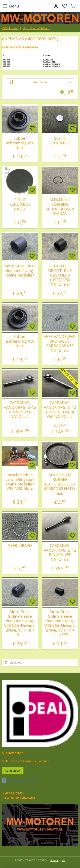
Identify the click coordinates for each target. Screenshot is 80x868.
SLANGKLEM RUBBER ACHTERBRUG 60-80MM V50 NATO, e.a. (60, 484)
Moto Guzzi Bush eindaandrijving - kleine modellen (20, 271)
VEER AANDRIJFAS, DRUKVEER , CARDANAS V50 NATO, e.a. (60, 343)
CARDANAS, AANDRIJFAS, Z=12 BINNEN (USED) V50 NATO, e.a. (60, 410)
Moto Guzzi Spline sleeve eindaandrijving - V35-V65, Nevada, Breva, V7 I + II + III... (20, 623)
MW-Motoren (10, 28)
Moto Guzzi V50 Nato (36, 28)
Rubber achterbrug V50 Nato (20, 143)
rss (64, 860)
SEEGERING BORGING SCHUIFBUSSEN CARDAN (60, 207)
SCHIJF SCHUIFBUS (60, 141)
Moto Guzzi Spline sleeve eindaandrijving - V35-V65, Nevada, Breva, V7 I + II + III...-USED (60, 623)
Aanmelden (13, 771)
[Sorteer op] (40, 82)
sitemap (55, 860)
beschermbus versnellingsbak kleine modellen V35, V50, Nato (20, 482)
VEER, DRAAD (20, 546)
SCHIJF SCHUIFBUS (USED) (20, 205)
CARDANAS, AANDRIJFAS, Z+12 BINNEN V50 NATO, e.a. (20, 410)
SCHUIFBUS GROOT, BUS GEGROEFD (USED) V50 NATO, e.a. (60, 275)
